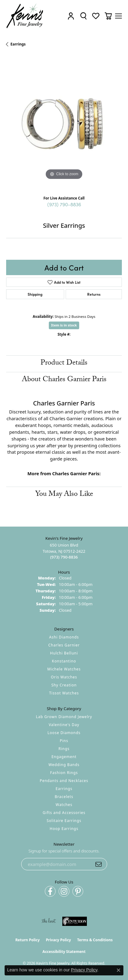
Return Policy (28, 940)
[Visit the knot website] (49, 921)
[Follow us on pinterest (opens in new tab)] (78, 891)
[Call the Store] (64, 557)
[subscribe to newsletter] (99, 864)
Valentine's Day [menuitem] (64, 725)
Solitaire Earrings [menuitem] (64, 821)
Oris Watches (64, 677)
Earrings (18, 44)
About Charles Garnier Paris (64, 380)
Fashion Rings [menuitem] (64, 773)
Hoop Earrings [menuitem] (64, 829)
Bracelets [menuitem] (64, 797)
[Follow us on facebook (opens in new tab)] (50, 891)
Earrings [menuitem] (64, 789)
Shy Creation (64, 685)
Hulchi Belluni (64, 653)
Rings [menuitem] (64, 749)
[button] (71, 16)
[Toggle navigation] (118, 16)
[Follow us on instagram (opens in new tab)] (64, 891)
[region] (64, 123)
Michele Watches (64, 669)
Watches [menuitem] (64, 805)
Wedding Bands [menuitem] (64, 765)
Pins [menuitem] (64, 741)
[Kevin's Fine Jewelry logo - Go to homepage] (25, 16)
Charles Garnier (64, 645)
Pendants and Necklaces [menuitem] (64, 781)
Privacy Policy (58, 940)
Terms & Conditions (95, 940)
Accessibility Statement (64, 952)
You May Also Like (64, 495)
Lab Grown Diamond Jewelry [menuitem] (64, 717)
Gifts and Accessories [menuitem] (64, 813)
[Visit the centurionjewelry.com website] (75, 921)
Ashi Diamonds (64, 637)
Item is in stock (64, 325)
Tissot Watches (64, 693)
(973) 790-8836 (64, 204)
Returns (94, 294)
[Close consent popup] (118, 970)
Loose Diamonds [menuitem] (64, 733)
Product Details (64, 364)
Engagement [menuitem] (64, 757)
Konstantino (64, 661)
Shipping (35, 294)
